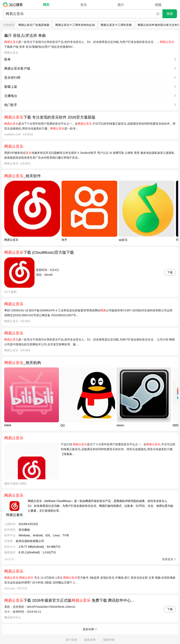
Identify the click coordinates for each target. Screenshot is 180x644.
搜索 (170, 14)
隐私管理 (90, 640)
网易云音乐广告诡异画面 (34, 25)
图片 (121, 5)
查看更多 (168, 559)
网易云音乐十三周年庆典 (116, 25)
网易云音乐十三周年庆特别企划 (75, 25)
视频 (158, 5)
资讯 (84, 5)
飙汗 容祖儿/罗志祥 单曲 (25, 36)
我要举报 (109, 640)
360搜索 (14, 5)
